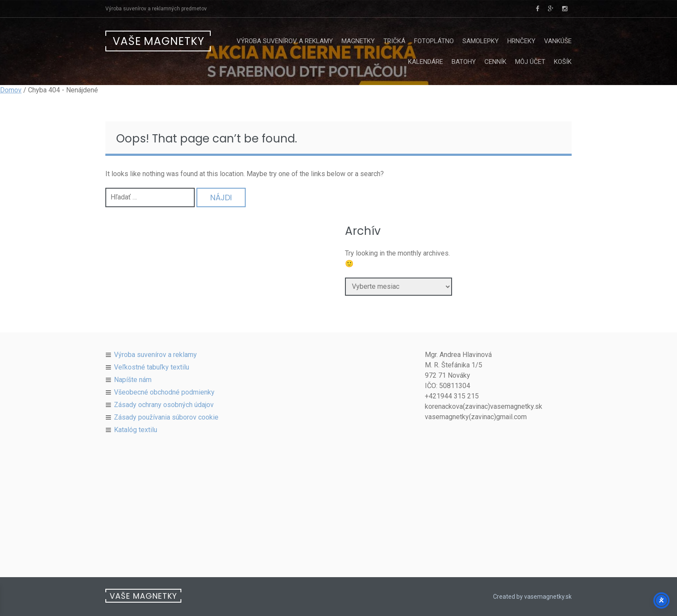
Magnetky (358, 41)
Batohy (464, 62)
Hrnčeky (521, 41)
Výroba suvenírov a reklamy (285, 41)
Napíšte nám (133, 380)
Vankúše (558, 41)
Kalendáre (425, 62)
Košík (563, 62)
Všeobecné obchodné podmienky (164, 392)
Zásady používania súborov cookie (166, 417)
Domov (11, 90)
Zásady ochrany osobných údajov (164, 405)
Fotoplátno (434, 41)
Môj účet (530, 62)
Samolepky (481, 41)
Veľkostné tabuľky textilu (152, 367)
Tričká (394, 41)
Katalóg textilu (136, 430)
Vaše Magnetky (158, 41)
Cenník (495, 62)
